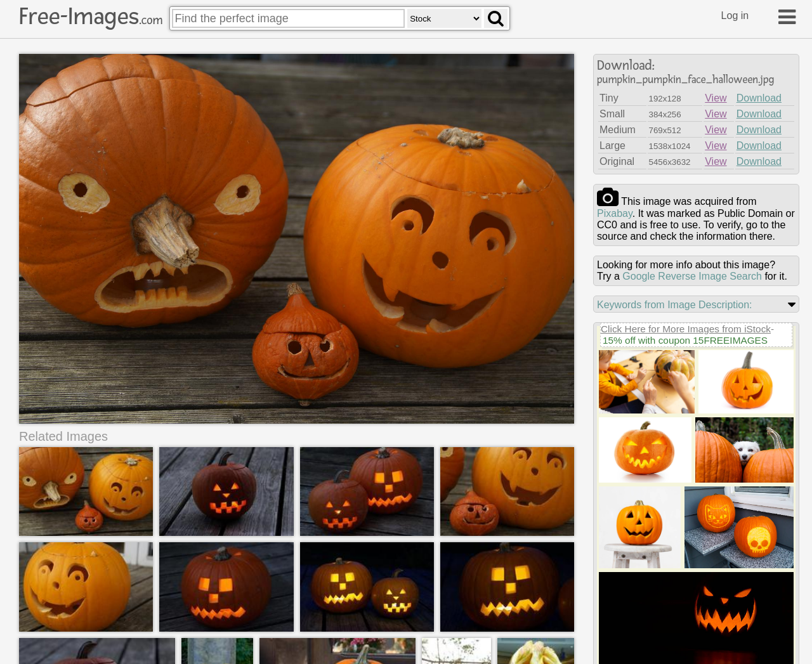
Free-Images (91, 16)
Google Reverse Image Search (692, 276)
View (716, 98)
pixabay (615, 213)
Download (759, 98)
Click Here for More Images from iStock (686, 329)
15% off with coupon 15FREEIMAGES (685, 340)
